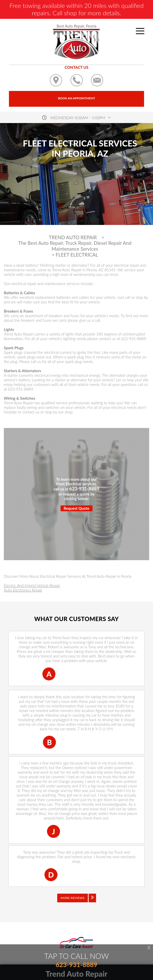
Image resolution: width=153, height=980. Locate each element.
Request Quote (76, 508)
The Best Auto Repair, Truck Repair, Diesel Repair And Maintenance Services (75, 246)
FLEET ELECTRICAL (77, 255)
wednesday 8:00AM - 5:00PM (78, 118)
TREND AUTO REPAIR (73, 237)
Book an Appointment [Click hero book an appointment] (77, 98)
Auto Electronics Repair (23, 590)
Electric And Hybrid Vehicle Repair (32, 585)
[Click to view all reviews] (77, 902)
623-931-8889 (134, 339)
